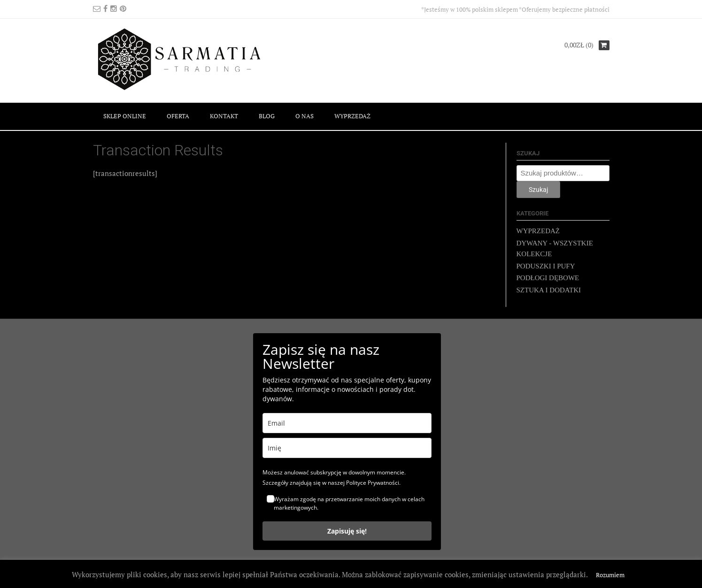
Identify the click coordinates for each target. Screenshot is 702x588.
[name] (347, 448)
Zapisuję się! (347, 531)
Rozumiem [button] (610, 575)
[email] (347, 423)
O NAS (305, 116)
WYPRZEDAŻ (352, 116)
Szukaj (538, 190)
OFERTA (178, 116)
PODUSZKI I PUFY (546, 266)
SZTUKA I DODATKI (549, 290)
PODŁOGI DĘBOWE (548, 278)
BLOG (267, 116)
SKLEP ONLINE (125, 116)
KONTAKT (224, 116)
